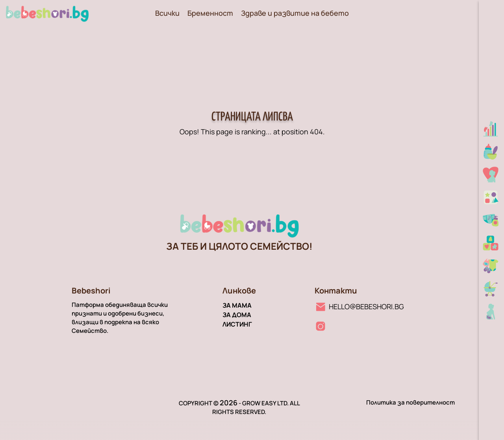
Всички (167, 13)
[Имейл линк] (359, 306)
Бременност (210, 13)
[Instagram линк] (321, 326)
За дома (237, 315)
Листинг (237, 324)
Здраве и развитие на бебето (295, 13)
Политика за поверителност (410, 402)
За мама (237, 305)
